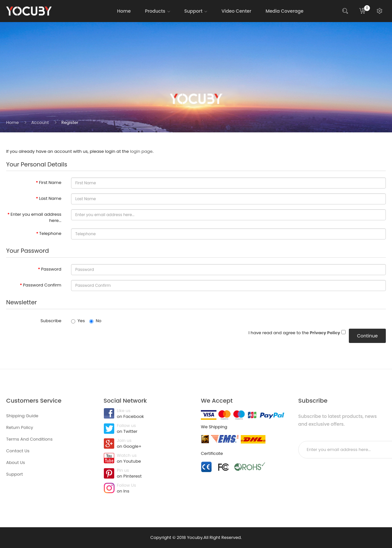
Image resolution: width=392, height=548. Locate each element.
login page (141, 151)
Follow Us (147, 489)
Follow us (147, 429)
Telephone (50, 233)
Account (40, 122)
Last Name (50, 198)
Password (51, 269)
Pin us (147, 474)
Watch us (147, 459)
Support (14, 474)
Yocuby (195, 537)
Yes (78, 321)
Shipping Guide (22, 416)
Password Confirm (42, 285)
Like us (147, 414)
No (95, 321)
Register (70, 122)
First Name (50, 183)
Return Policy (20, 427)
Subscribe (51, 321)
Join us (147, 444)
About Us (16, 463)
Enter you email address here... (36, 217)
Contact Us (18, 451)
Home (12, 122)
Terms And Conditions (29, 439)
